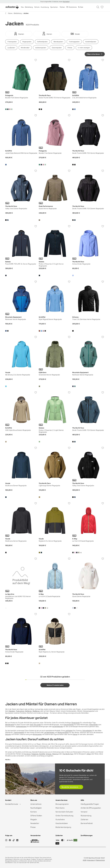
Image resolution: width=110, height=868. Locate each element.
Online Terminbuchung (64, 816)
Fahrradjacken (87, 731)
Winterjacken (37, 734)
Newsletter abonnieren (70, 787)
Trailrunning (20, 711)
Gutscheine (60, 819)
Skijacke (8, 734)
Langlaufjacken (49, 732)
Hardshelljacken (91, 42)
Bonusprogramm (62, 804)
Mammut (55, 754)
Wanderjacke (10, 725)
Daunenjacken (57, 48)
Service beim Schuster (64, 812)
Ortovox (49, 754)
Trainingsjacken (74, 42)
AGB (84, 860)
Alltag (89, 754)
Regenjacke (76, 723)
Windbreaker (25, 48)
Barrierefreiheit (87, 823)
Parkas (70, 48)
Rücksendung (86, 816)
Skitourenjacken (63, 732)
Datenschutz (100, 860)
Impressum (91, 860)
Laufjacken (11, 48)
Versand (84, 812)
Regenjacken (27, 42)
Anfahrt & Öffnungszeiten (91, 808)
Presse (33, 827)
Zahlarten (84, 819)
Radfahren (36, 711)
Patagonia (35, 754)
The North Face (68, 754)
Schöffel (42, 754)
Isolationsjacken (41, 48)
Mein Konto (60, 808)
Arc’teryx (27, 754)
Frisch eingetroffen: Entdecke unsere (52, 2)
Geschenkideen (62, 823)
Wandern (12, 711)
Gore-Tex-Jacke (35, 725)
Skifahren (28, 711)
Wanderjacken (58, 42)
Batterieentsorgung (63, 827)
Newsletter (35, 823)
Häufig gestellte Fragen (90, 804)
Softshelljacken (42, 42)
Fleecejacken (12, 42)
